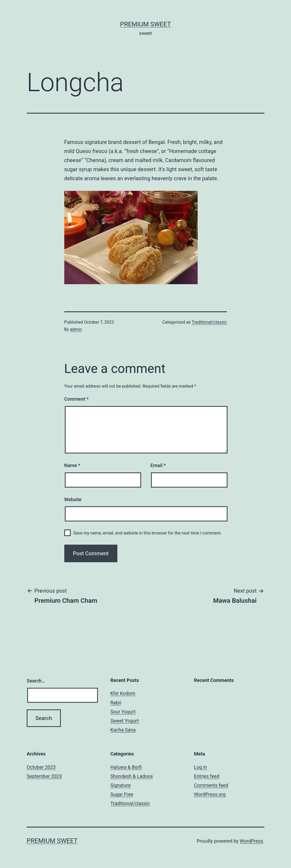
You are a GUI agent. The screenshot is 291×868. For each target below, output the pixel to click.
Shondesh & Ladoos (132, 776)
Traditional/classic (209, 322)
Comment (76, 399)
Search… (36, 681)
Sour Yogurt (123, 712)
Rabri (116, 703)
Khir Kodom (123, 693)
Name (72, 465)
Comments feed (211, 785)
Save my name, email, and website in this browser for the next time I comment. (148, 533)
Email (158, 465)
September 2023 (44, 776)
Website (73, 499)
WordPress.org (210, 794)
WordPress (251, 841)
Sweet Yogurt (125, 721)
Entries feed (207, 776)
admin (76, 329)
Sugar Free (122, 794)
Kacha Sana (123, 730)
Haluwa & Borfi (126, 767)
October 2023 (41, 767)
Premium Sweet (145, 24)
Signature (121, 785)
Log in (200, 767)
